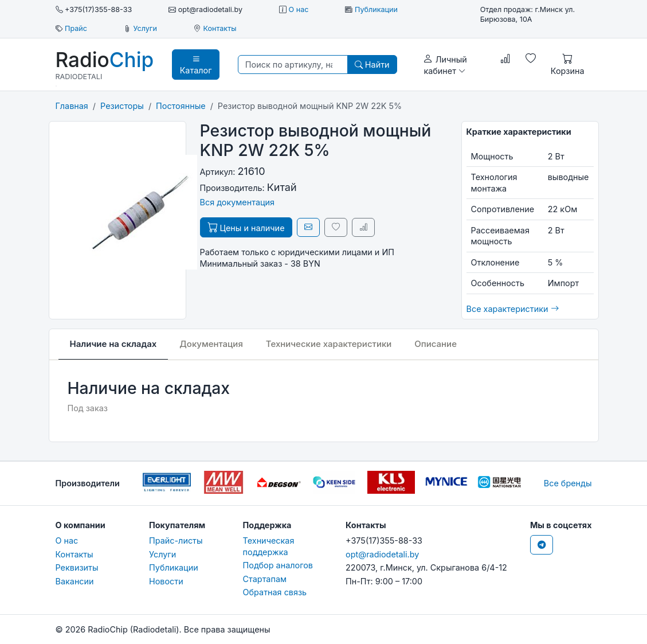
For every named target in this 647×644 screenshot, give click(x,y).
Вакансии (75, 581)
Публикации (376, 9)
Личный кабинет (445, 64)
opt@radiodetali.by (382, 554)
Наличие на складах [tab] (113, 344)
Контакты (219, 28)
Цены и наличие (246, 227)
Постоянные (181, 106)
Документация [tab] (211, 344)
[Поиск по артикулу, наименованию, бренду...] (293, 65)
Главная (72, 106)
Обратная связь (275, 592)
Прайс (76, 28)
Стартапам (265, 579)
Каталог (196, 64)
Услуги (145, 28)
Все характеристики (513, 309)
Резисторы (122, 106)
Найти (372, 65)
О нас (299, 9)
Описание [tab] (436, 344)
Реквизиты (77, 567)
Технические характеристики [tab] (329, 344)
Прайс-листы (176, 540)
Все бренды (568, 483)
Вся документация (238, 202)
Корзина (568, 64)
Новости (166, 581)
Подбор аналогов (278, 565)
